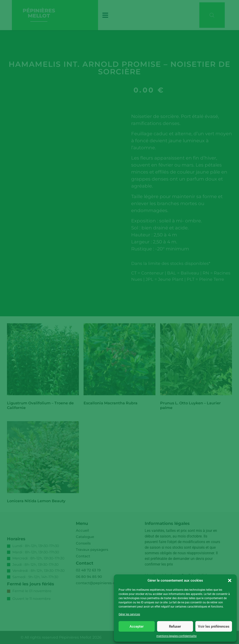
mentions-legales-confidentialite (176, 636)
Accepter (137, 626)
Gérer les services (129, 614)
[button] (230, 580)
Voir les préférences (214, 626)
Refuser (175, 626)
